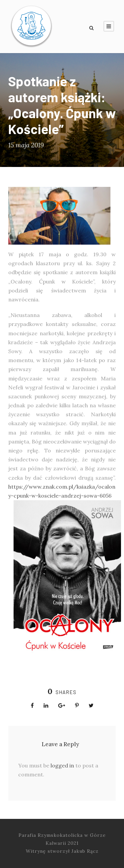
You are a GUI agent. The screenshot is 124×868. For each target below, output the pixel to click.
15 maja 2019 (26, 145)
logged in (62, 765)
